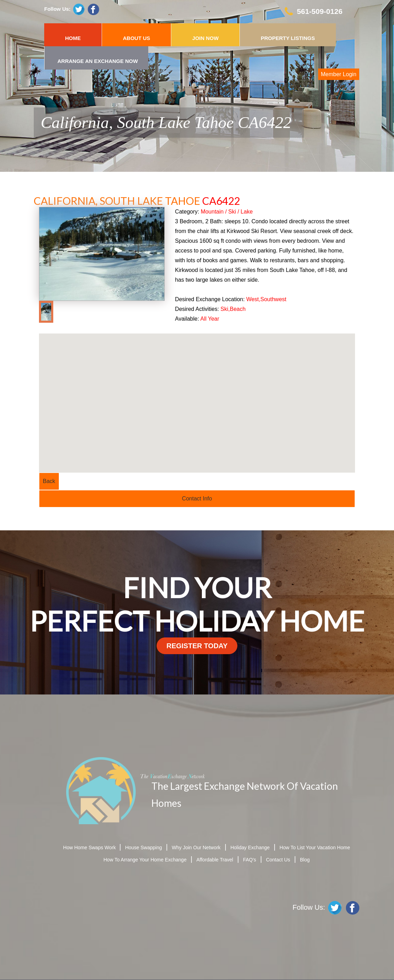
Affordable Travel (215, 860)
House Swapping (143, 848)
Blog (305, 860)
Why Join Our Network (196, 848)
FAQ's (250, 860)
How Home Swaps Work (90, 848)
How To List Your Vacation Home (315, 848)
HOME (73, 38)
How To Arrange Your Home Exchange (145, 860)
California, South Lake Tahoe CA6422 (166, 122)
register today (197, 646)
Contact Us (278, 860)
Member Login (339, 74)
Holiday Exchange (250, 848)
